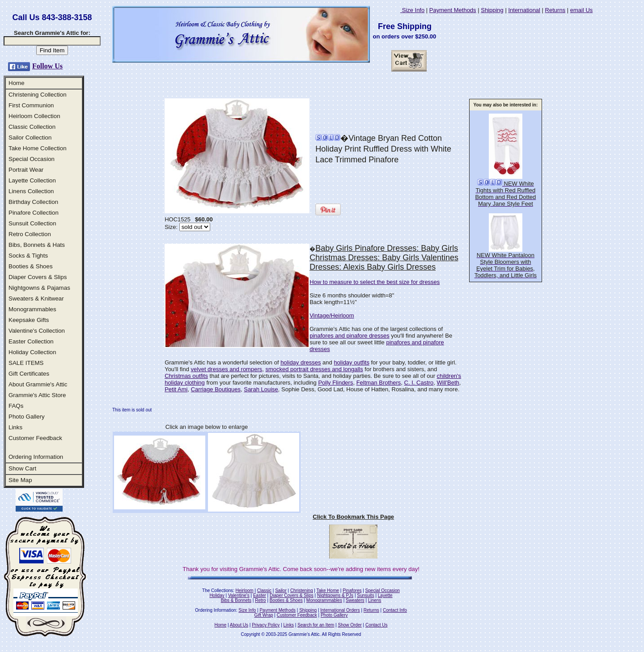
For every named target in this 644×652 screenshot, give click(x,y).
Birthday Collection (33, 202)
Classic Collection (32, 127)
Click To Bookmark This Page (353, 517)
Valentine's (239, 595)
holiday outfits (352, 362)
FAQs (16, 406)
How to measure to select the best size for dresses (375, 282)
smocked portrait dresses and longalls (314, 369)
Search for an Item (316, 625)
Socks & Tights (28, 256)
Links (15, 427)
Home (17, 83)
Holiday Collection (32, 352)
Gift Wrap (264, 615)
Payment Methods (453, 10)
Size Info (412, 10)
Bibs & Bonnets (236, 600)
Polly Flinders (335, 383)
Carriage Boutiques (216, 389)
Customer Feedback (35, 438)
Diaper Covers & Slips (38, 277)
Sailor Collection (30, 138)
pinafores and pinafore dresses (350, 336)
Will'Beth (448, 383)
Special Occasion (32, 159)
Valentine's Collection (37, 331)
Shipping (492, 10)
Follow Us (47, 66)
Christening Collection (38, 95)
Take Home (328, 591)
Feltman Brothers (379, 383)
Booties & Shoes (31, 266)
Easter (260, 595)
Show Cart (22, 468)
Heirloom (245, 591)
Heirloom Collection (34, 116)
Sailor (281, 591)
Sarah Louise (261, 389)
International (524, 10)
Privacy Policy (266, 625)
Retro (260, 600)
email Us (582, 10)
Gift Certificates (29, 374)
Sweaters (355, 600)
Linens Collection (31, 191)
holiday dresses (301, 362)
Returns (555, 10)
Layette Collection (32, 180)
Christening (302, 591)
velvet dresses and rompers (227, 369)
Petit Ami (176, 389)
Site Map (20, 480)
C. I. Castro (419, 383)
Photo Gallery (27, 417)
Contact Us (376, 625)
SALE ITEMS (26, 363)
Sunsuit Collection (32, 223)
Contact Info (395, 610)
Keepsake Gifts (29, 320)
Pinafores (352, 591)
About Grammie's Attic (38, 384)
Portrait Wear (26, 170)
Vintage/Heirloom (332, 315)
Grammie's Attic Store (37, 395)
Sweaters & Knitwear (36, 298)
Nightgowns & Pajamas (39, 288)
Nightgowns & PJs (335, 595)
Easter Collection (31, 341)
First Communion (31, 105)
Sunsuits (365, 595)
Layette (385, 595)
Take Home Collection (38, 148)
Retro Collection (30, 234)
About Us (239, 625)
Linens (375, 600)
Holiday (217, 595)
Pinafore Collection (34, 213)
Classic (264, 591)
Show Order (350, 625)
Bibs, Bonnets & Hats (37, 245)
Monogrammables (32, 309)
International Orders (340, 610)
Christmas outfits (186, 376)
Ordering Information (36, 457)
